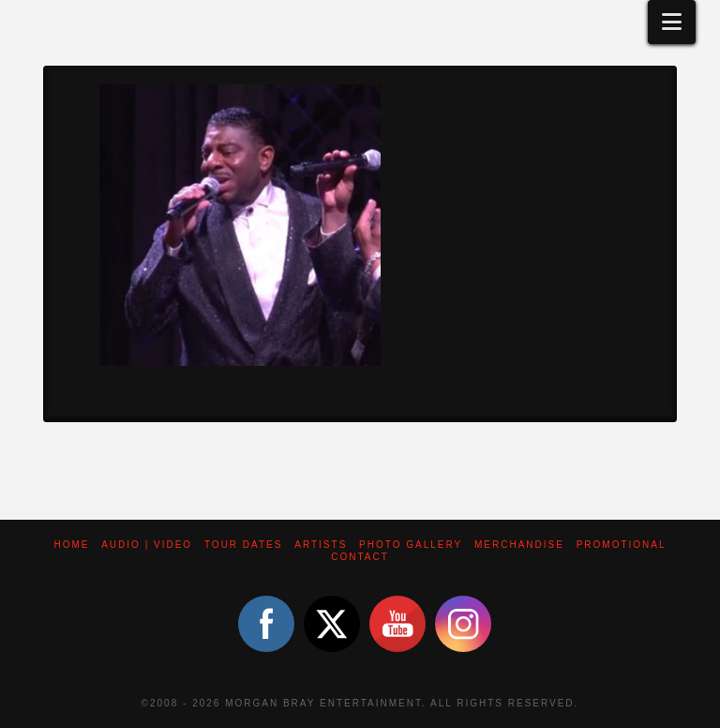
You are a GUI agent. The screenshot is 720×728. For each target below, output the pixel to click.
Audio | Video (147, 545)
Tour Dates (244, 545)
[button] (672, 22)
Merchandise (519, 545)
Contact (360, 557)
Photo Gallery (411, 545)
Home (71, 545)
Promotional (622, 545)
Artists (321, 545)
